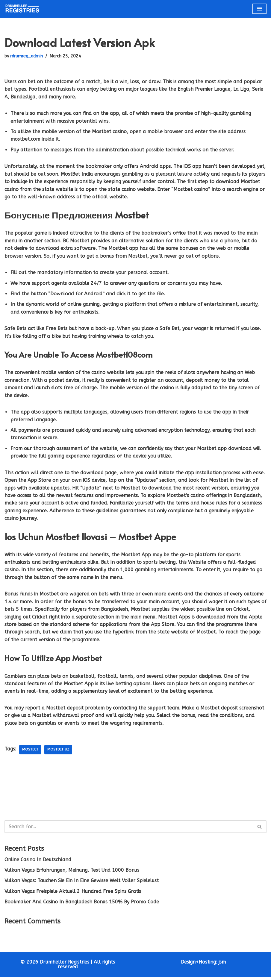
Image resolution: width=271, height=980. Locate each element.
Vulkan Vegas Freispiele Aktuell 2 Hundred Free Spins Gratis (74, 895)
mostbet (31, 753)
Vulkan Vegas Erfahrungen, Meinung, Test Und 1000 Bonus (73, 873)
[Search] (129, 830)
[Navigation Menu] (259, 9)
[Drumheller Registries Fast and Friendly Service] (22, 9)
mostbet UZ (60, 753)
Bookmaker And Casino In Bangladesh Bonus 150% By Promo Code (82, 905)
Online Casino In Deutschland (38, 863)
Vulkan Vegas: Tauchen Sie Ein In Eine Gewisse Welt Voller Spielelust (83, 884)
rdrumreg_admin (27, 56)
